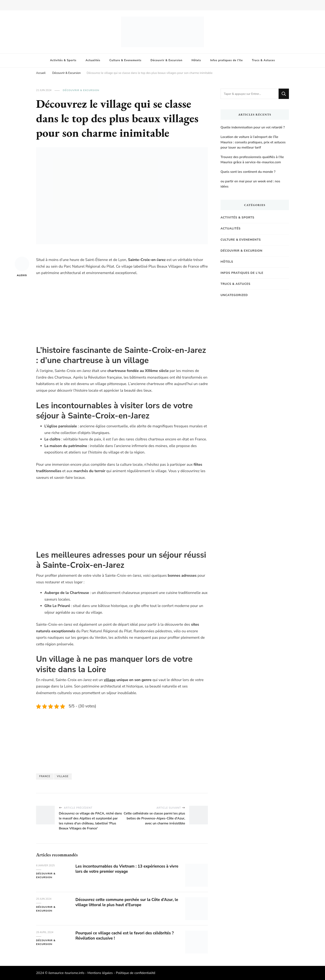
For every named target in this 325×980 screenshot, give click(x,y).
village (110, 680)
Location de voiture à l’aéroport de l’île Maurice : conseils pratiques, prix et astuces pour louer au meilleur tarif (253, 142)
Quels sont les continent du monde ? (248, 172)
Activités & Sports (63, 60)
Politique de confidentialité (136, 973)
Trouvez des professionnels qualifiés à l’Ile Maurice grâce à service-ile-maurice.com (252, 160)
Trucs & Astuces (263, 60)
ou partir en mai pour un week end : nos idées (250, 184)
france (45, 776)
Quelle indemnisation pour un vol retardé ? (253, 127)
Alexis (22, 267)
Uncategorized (234, 295)
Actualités (93, 60)
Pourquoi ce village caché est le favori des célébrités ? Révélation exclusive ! (127, 936)
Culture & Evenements (125, 60)
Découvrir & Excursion (166, 60)
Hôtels (196, 60)
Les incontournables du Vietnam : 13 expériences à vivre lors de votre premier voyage (124, 869)
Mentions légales (100, 973)
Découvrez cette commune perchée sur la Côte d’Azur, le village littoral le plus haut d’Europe (127, 902)
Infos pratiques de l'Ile (242, 273)
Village (63, 776)
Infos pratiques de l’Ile (226, 60)
